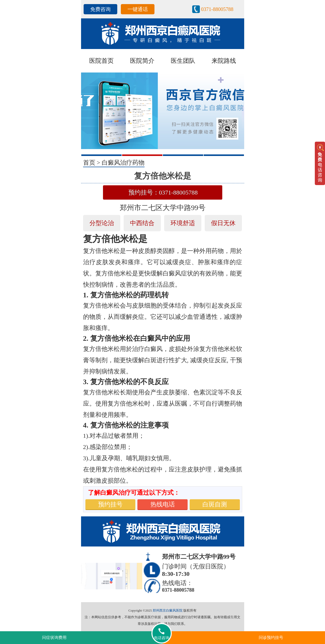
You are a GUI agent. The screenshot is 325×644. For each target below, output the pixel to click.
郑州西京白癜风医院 (168, 610)
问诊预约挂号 (271, 637)
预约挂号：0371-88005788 (163, 192)
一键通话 (138, 9)
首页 (89, 163)
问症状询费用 (54, 637)
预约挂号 (110, 504)
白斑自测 (215, 504)
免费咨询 (100, 9)
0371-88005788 (217, 9)
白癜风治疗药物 (123, 163)
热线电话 (163, 504)
